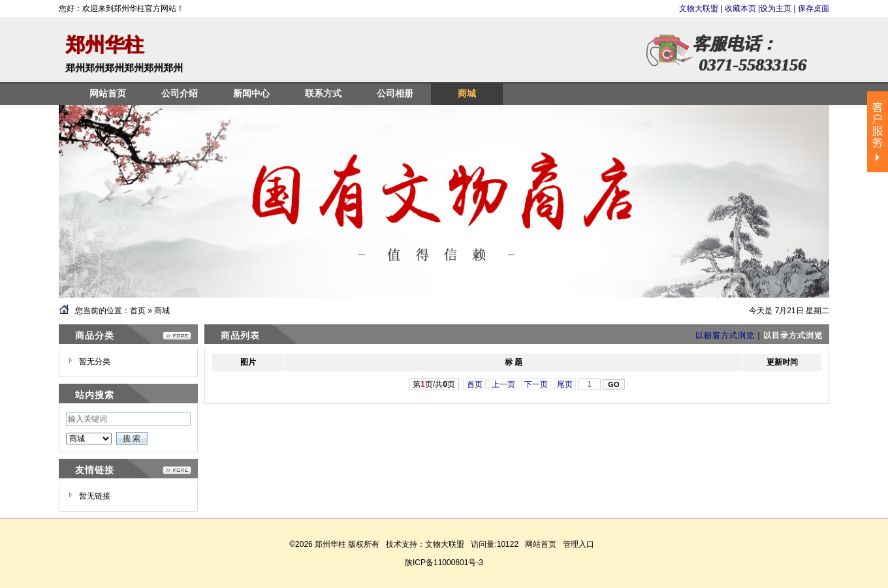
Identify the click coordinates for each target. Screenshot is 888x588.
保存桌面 (814, 8)
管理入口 (579, 544)
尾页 (565, 384)
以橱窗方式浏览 (725, 335)
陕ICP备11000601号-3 (444, 563)
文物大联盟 (700, 8)
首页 (138, 311)
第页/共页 (434, 384)
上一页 (504, 384)
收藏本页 (740, 8)
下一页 (536, 384)
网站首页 (541, 544)
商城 (162, 311)
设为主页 (776, 8)
